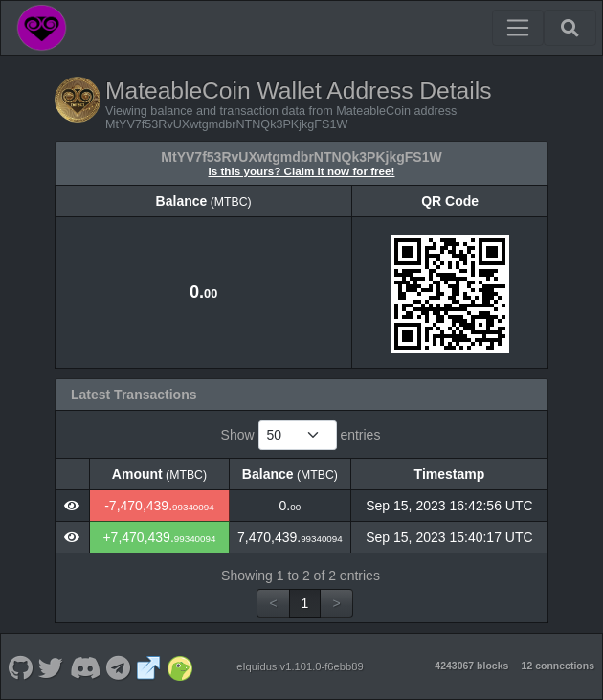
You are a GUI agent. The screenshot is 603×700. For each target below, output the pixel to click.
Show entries (301, 435)
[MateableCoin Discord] (85, 666)
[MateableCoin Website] (149, 666)
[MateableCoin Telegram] (119, 666)
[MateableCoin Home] (42, 28)
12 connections (558, 666)
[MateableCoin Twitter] (51, 666)
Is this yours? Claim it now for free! (302, 171)
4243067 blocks (471, 666)
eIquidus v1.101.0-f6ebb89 (300, 666)
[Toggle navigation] (518, 28)
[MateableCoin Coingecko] (179, 666)
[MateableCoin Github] (20, 666)
